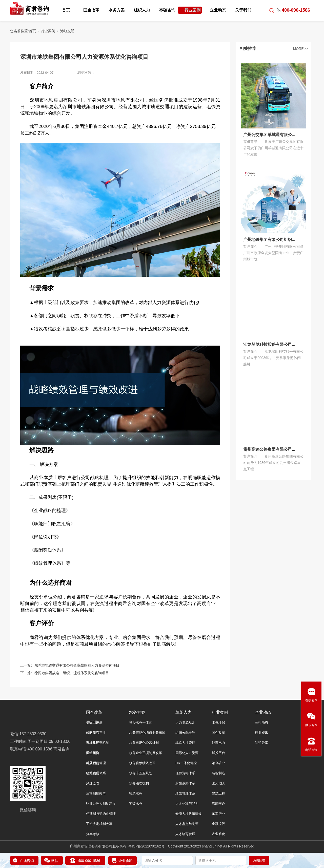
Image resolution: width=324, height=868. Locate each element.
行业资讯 (261, 733)
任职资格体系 (185, 773)
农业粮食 (218, 834)
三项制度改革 (96, 793)
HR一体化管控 (186, 763)
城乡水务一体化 (141, 722)
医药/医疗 (219, 783)
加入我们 (93, 763)
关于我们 (243, 10)
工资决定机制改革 (99, 824)
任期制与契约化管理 (101, 814)
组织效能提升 (185, 733)
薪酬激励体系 (185, 783)
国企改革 (91, 10)
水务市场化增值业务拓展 (147, 733)
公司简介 (93, 733)
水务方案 (117, 10)
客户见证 (93, 743)
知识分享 (261, 743)
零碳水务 (136, 804)
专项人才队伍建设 (189, 814)
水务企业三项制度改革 (146, 753)
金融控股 (218, 824)
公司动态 (261, 722)
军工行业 (218, 814)
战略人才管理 (185, 743)
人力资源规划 (185, 722)
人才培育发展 (185, 834)
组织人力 (142, 10)
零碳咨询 (167, 10)
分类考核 (93, 834)
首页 (66, 10)
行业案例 (193, 10)
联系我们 (93, 773)
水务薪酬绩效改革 (142, 763)
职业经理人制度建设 (101, 804)
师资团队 (93, 753)
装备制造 (218, 773)
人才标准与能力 (187, 804)
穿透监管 (93, 783)
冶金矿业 (218, 763)
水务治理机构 (139, 783)
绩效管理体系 (185, 793)
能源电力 (218, 743)
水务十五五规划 (141, 773)
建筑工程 (218, 793)
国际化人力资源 (187, 753)
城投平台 (218, 753)
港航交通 (67, 31)
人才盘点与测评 (187, 824)
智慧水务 (136, 793)
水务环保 (218, 722)
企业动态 (218, 10)
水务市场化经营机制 (144, 743)
